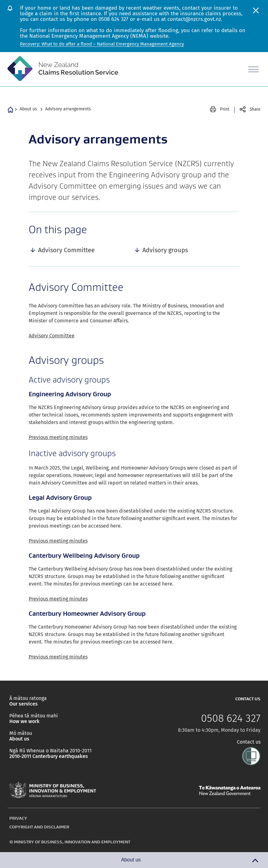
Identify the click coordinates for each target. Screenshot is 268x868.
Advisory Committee (66, 250)
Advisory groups (165, 250)
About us (28, 109)
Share (255, 109)
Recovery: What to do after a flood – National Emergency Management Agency (102, 44)
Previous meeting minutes (58, 437)
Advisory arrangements (68, 109)
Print (225, 109)
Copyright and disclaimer (39, 827)
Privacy (18, 818)
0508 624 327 (231, 718)
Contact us (249, 742)
